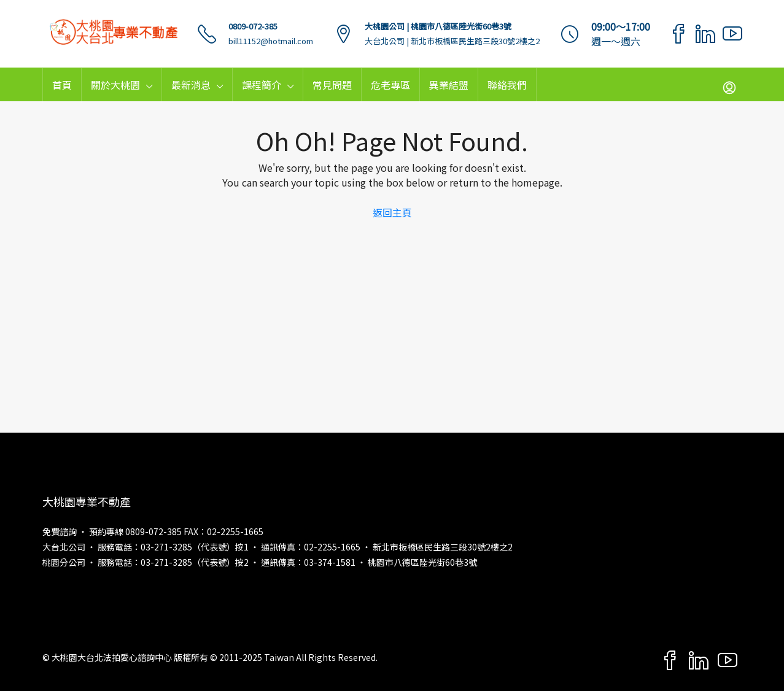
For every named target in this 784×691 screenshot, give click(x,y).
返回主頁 (392, 212)
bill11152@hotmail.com (271, 41)
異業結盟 (449, 85)
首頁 (62, 85)
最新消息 (191, 85)
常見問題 (332, 85)
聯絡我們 (507, 85)
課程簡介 (262, 85)
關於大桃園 (115, 85)
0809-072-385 (253, 26)
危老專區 (390, 85)
